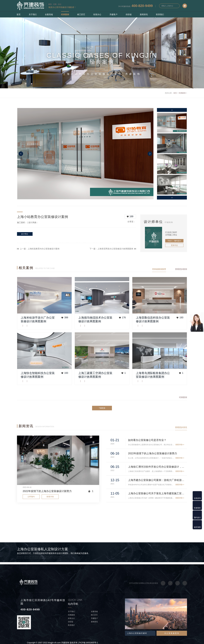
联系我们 (160, 14)
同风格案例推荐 (159, 269)
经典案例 (65, 14)
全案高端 (49, 14)
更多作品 (174, 245)
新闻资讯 (144, 14)
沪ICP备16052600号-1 (88, 643)
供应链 (129, 14)
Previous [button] (21, 154)
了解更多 (102, 408)
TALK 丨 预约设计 (174, 241)
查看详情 (50, 497)
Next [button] (150, 154)
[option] (85, 154)
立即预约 (31, 497)
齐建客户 (113, 14)
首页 (19, 14)
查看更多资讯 (181, 427)
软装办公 (97, 14)
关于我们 (33, 14)
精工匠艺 (81, 14)
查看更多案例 (181, 269)
